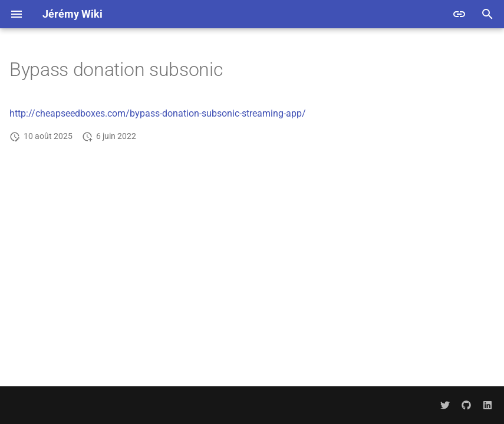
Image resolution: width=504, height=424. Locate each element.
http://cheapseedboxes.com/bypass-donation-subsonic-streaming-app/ (158, 113)
